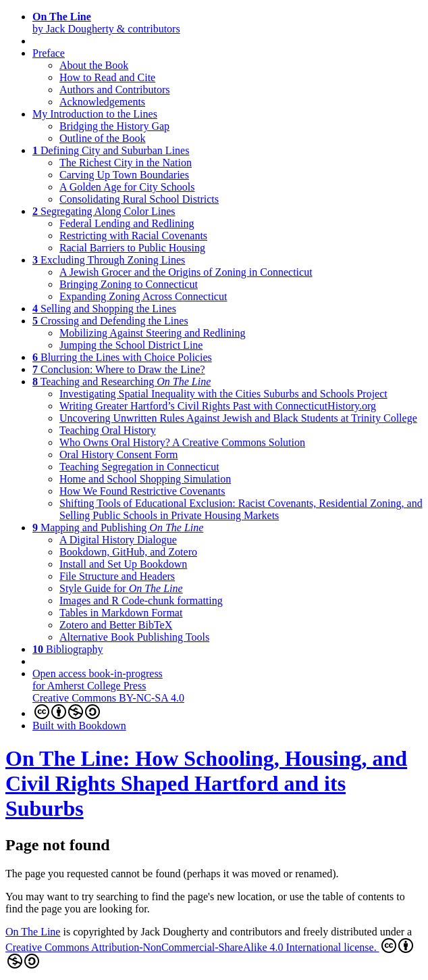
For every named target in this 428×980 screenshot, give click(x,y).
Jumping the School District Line (131, 345)
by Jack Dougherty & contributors (106, 23)
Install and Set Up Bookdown (123, 564)
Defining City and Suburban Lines (111, 150)
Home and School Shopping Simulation (145, 479)
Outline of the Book (103, 138)
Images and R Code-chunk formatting (141, 601)
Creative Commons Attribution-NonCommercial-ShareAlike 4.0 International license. (209, 953)
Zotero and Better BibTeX (116, 625)
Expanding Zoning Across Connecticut (143, 296)
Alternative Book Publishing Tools (134, 637)
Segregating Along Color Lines (104, 211)
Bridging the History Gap (114, 126)
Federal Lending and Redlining (127, 223)
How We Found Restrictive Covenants (142, 491)
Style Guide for (121, 588)
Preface (49, 53)
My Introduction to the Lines (95, 114)
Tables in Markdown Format (121, 613)
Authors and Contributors (115, 90)
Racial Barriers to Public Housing (132, 248)
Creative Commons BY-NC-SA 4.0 (108, 706)
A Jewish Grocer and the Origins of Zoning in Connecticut (186, 272)
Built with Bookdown (79, 726)
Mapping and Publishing (118, 528)
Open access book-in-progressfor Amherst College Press (98, 680)
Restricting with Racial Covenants (133, 236)
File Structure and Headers (117, 576)
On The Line (33, 932)
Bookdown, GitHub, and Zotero (128, 552)
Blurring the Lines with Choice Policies (122, 357)
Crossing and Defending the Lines (110, 321)
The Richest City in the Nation (126, 163)
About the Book (94, 65)
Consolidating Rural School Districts (139, 199)
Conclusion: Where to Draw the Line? (119, 369)
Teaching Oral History (108, 430)
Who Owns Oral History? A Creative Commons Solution (182, 442)
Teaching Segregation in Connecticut (139, 467)
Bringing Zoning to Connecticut (129, 284)
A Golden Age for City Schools (127, 187)
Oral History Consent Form (119, 455)
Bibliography (68, 649)
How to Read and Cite (107, 77)
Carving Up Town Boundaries (124, 175)
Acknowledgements (102, 102)
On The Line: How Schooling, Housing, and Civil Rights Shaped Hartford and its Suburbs (206, 783)
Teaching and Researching (122, 382)
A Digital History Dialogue (118, 540)
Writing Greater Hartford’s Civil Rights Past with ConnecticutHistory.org (218, 406)
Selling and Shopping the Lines (104, 309)
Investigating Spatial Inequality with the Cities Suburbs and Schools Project (223, 394)
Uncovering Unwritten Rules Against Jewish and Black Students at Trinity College (238, 418)
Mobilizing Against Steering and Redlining (153, 333)
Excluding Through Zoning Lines (109, 260)
